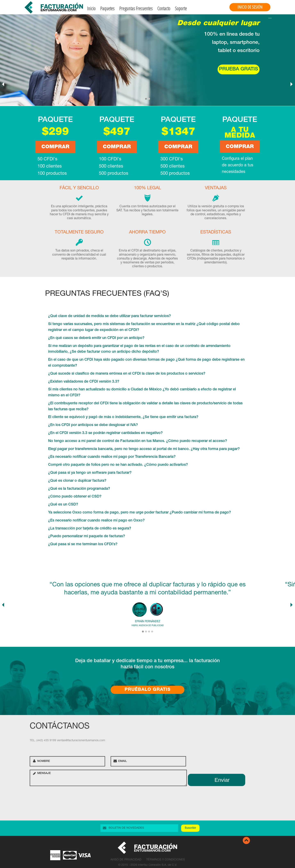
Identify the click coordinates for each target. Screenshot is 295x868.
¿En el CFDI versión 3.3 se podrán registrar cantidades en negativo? (105, 433)
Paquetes (107, 8)
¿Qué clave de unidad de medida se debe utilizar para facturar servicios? (109, 316)
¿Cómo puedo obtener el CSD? (75, 497)
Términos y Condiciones (166, 860)
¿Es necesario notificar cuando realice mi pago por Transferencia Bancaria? (112, 457)
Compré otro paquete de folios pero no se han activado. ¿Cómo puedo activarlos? (118, 465)
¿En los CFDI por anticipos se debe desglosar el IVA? (93, 425)
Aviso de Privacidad (126, 860)
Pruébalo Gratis (148, 690)
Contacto (164, 8)
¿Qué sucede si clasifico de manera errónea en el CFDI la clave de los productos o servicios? (127, 374)
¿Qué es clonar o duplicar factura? (77, 481)
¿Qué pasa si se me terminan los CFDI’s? (83, 544)
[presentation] (61, 797)
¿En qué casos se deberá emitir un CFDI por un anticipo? (96, 338)
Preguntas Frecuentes (136, 8)
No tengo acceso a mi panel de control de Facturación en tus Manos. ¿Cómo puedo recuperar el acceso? (138, 441)
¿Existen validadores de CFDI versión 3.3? (84, 382)
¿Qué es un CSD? (63, 505)
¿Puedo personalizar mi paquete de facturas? (87, 536)
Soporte (181, 8)
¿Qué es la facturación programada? (79, 489)
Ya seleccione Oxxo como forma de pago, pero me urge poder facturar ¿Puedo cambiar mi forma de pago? (140, 513)
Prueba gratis (239, 69)
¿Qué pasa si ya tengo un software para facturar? (90, 473)
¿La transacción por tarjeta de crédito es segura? (90, 529)
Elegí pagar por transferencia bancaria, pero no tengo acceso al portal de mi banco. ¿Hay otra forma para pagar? (144, 449)
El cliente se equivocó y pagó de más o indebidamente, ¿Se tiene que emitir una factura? (123, 417)
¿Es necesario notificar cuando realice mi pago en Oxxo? (96, 521)
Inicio (91, 8)
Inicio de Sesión (250, 7)
